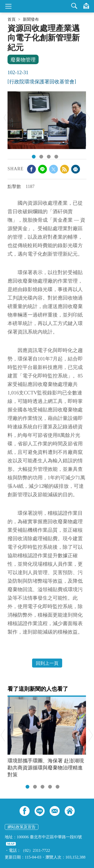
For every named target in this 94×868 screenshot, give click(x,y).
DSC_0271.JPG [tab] (41, 157)
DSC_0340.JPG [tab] (34, 157)
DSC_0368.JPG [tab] (56, 157)
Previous (6, 118)
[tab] (27, 787)
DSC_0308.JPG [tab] (49, 157)
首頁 (12, 19)
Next (88, 118)
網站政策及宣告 (22, 827)
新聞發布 (31, 19)
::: (9, 25)
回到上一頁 (47, 663)
